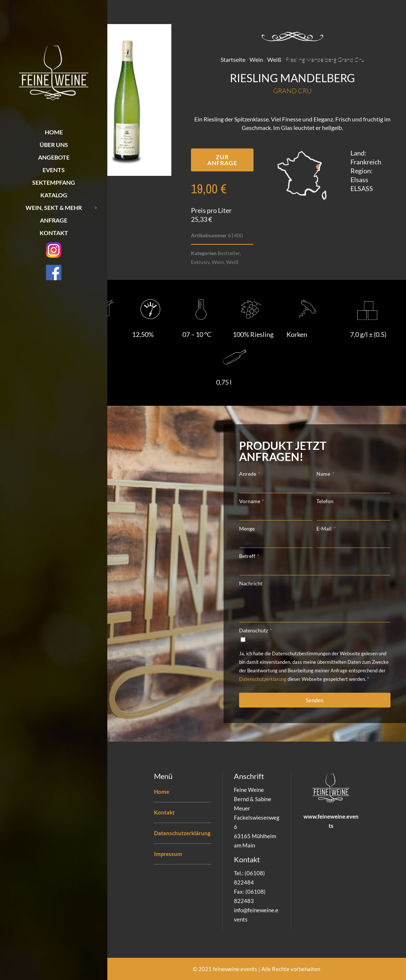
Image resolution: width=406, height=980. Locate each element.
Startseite (233, 59)
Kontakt (164, 812)
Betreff (248, 556)
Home (162, 792)
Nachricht (251, 583)
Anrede (248, 474)
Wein (256, 59)
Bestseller (229, 253)
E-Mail (325, 529)
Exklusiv (200, 262)
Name (324, 474)
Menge (247, 529)
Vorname (250, 501)
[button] (222, 160)
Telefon (325, 501)
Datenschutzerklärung (263, 679)
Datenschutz (254, 630)
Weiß (274, 59)
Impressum (168, 854)
